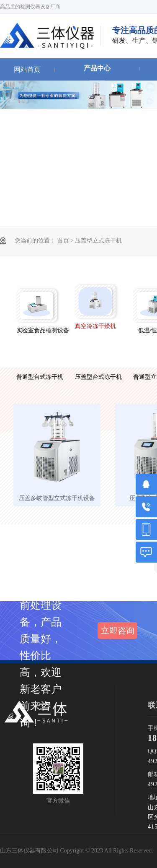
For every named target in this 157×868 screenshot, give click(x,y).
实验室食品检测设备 (37, 330)
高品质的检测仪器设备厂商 (30, 7)
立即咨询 (118, 631)
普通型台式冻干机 (37, 377)
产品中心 (97, 68)
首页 (64, 241)
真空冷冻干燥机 (95, 326)
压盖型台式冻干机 (95, 377)
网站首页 (27, 69)
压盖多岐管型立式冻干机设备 (57, 498)
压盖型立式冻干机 (98, 241)
